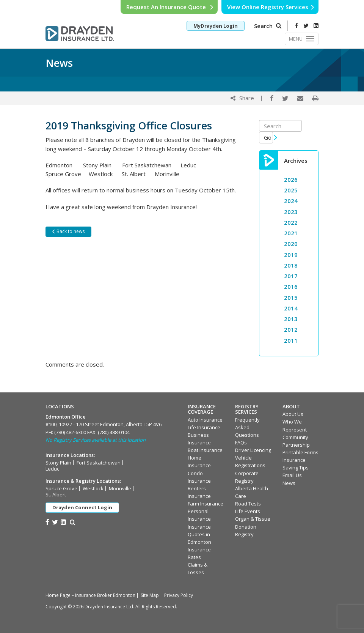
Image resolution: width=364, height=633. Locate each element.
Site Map (150, 595)
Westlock (93, 488)
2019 (291, 255)
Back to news (68, 231)
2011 (291, 340)
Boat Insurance (205, 450)
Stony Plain (58, 463)
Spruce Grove (61, 488)
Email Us (292, 475)
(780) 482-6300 (70, 432)
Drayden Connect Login (82, 507)
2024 (291, 201)
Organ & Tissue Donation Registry (253, 526)
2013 (291, 319)
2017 (291, 276)
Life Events (248, 511)
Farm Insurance (206, 504)
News (289, 483)
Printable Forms (300, 452)
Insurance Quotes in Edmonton (199, 534)
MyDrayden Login (216, 26)
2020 (291, 244)
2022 (291, 222)
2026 (291, 180)
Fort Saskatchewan (99, 463)
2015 (291, 298)
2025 (291, 190)
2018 (291, 265)
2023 (291, 212)
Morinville (120, 488)
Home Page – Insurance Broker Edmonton (90, 595)
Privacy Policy (179, 595)
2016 (291, 287)
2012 (291, 329)
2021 (291, 233)
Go (269, 137)
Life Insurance (204, 427)
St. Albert (56, 494)
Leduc (52, 469)
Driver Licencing (253, 450)
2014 (291, 308)
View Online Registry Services (271, 7)
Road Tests (248, 504)
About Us (293, 414)
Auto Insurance (205, 420)
